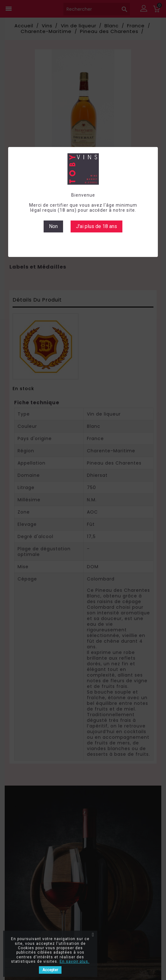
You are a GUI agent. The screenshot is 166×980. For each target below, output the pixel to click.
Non (53, 226)
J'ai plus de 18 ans (96, 226)
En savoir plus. (75, 961)
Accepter (50, 970)
